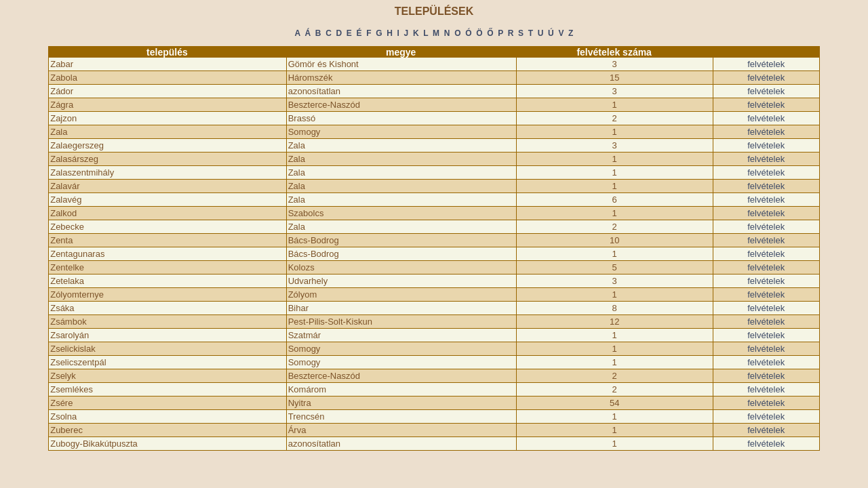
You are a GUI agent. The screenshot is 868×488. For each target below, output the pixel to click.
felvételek (766, 64)
